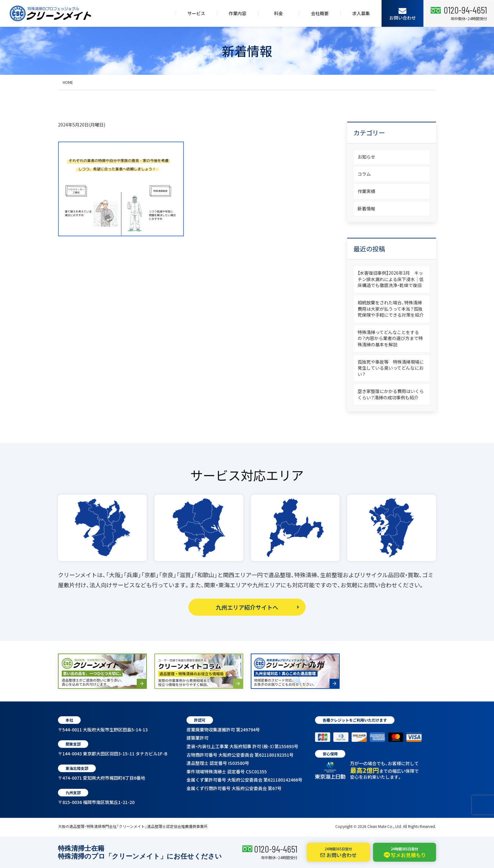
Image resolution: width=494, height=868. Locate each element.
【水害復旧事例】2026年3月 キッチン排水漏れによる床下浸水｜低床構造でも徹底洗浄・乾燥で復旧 (391, 279)
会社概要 (320, 13)
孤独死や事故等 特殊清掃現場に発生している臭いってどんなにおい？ (391, 368)
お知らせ (366, 157)
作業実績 (366, 191)
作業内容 (238, 13)
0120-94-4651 (276, 849)
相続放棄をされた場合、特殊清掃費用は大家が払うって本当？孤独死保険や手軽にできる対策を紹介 (391, 309)
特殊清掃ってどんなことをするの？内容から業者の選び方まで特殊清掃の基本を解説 (390, 338)
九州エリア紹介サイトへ (247, 607)
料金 (279, 13)
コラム (364, 174)
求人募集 (361, 13)
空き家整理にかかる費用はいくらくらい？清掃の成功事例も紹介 (391, 394)
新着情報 (366, 208)
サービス (196, 13)
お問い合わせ (403, 14)
